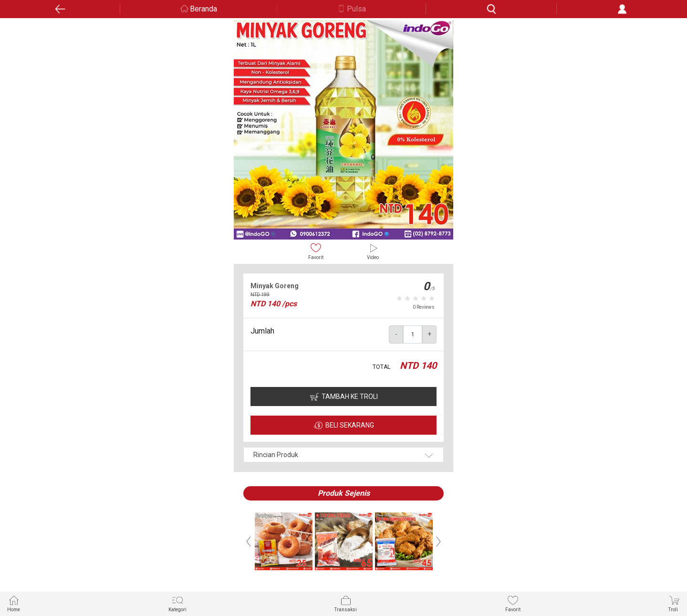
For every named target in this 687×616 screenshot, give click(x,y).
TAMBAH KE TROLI (350, 397)
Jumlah (262, 331)
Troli (674, 603)
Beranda (203, 9)
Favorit (316, 251)
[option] (343, 130)
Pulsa (356, 9)
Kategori (177, 603)
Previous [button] (249, 542)
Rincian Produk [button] (276, 455)
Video (373, 251)
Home (14, 603)
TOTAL (381, 367)
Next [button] (438, 542)
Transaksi (346, 603)
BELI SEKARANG (350, 425)
